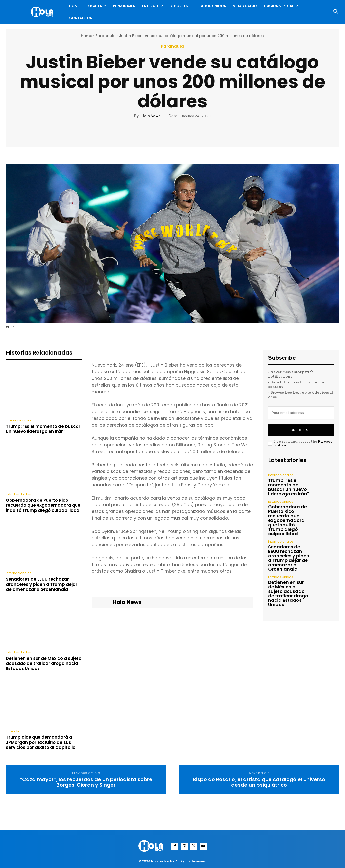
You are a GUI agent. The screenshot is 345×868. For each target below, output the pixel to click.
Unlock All (301, 430)
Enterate (13, 731)
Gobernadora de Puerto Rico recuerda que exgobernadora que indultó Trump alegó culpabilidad (43, 505)
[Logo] (43, 12)
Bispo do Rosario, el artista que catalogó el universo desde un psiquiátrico (259, 782)
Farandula (106, 36)
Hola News (151, 116)
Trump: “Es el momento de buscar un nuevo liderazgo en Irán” (43, 429)
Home (87, 36)
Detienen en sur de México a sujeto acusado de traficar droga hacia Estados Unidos (44, 663)
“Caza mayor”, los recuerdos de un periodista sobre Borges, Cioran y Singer (86, 782)
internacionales (19, 420)
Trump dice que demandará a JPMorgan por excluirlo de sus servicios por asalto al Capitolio (41, 742)
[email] (301, 413)
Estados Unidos (18, 494)
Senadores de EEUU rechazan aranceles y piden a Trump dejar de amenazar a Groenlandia (42, 584)
